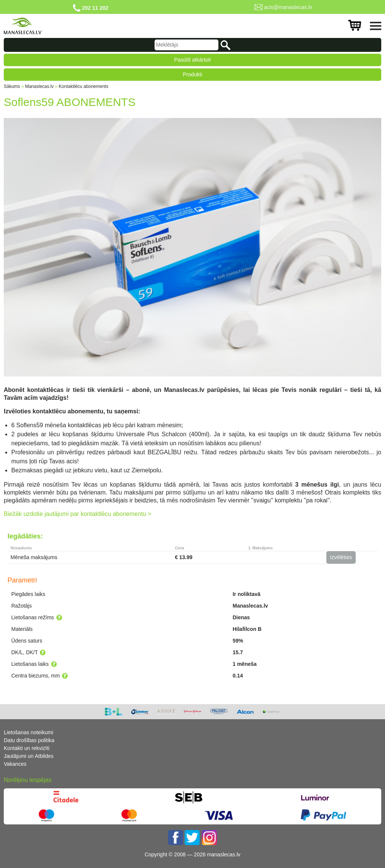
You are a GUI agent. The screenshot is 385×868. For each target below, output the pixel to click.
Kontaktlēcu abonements (83, 86)
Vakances (15, 764)
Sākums (12, 86)
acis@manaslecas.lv (288, 7)
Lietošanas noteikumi (29, 732)
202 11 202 (95, 8)
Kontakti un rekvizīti (27, 748)
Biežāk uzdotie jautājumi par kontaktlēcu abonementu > (78, 514)
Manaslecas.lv (39, 86)
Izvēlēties (341, 557)
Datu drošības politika (29, 740)
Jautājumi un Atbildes (29, 756)
